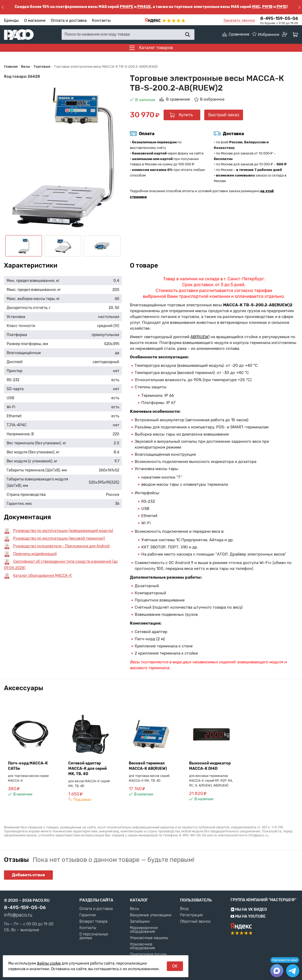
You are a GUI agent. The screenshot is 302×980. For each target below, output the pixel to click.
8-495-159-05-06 (279, 18)
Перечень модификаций (35, 554)
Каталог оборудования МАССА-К (42, 576)
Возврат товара (93, 922)
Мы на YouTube (248, 916)
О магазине (35, 20)
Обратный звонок (195, 922)
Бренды (11, 20)
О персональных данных (94, 936)
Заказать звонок (239, 20)
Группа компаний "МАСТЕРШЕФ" (263, 900)
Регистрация (191, 915)
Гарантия (88, 915)
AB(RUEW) (200, 337)
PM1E (282, 7)
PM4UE (144, 7)
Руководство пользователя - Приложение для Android (61, 546)
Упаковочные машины (149, 938)
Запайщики (140, 922)
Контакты (101, 20)
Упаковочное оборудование (143, 946)
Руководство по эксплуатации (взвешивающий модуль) (63, 531)
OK (175, 966)
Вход (184, 909)
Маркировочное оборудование (144, 930)
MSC (256, 7)
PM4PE (127, 7)
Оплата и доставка (69, 20)
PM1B (267, 7)
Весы (134, 909)
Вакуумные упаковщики (151, 915)
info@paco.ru (18, 915)
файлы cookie (49, 963)
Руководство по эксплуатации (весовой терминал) (59, 538)
